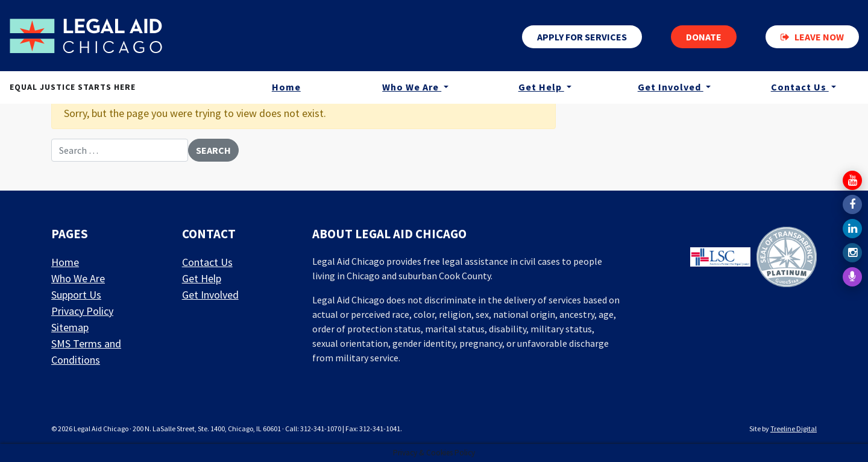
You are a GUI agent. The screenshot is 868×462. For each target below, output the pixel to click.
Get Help (541, 87)
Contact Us (800, 87)
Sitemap (70, 327)
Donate (704, 37)
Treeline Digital (794, 429)
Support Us (76, 295)
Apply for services (582, 37)
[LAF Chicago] (86, 36)
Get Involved (671, 87)
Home (286, 87)
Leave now (812, 37)
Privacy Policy (82, 311)
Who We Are (412, 87)
